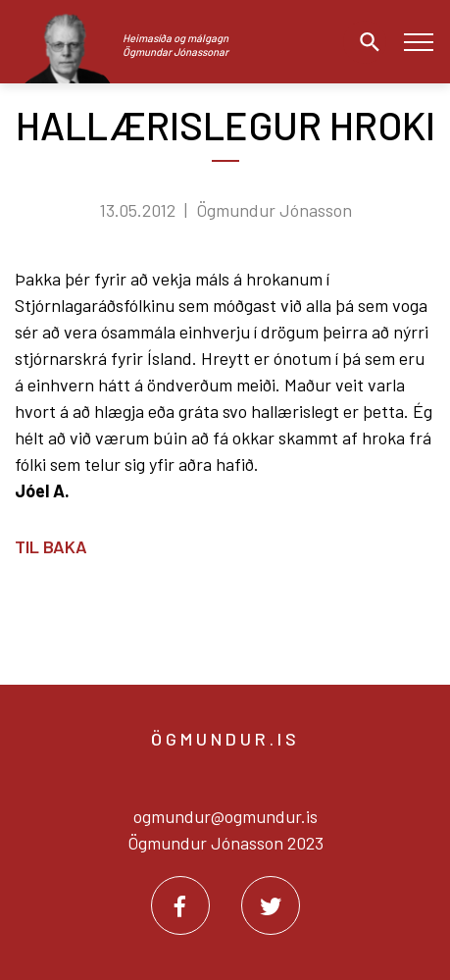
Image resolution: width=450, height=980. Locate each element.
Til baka (51, 546)
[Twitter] (271, 905)
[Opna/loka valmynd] (418, 42)
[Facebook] (180, 905)
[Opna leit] (365, 42)
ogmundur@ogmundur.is (225, 816)
